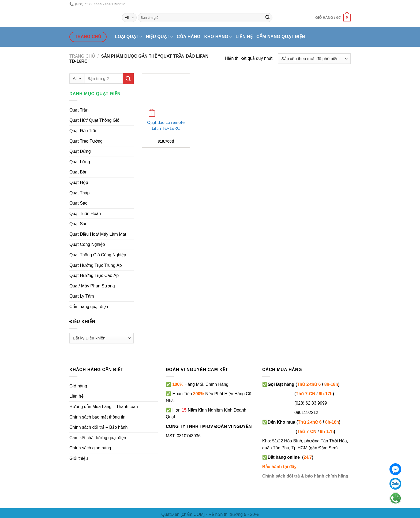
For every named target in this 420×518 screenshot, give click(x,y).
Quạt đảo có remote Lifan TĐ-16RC (166, 125)
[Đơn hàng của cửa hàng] (314, 59)
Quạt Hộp (79, 182)
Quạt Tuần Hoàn (85, 214)
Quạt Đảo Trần (83, 131)
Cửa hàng (189, 37)
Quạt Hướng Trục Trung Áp (96, 265)
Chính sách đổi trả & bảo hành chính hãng (305, 476)
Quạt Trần (79, 110)
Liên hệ (244, 37)
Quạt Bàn (78, 172)
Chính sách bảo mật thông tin (97, 417)
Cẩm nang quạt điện (281, 37)
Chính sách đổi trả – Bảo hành (98, 427)
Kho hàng (218, 37)
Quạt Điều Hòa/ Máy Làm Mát (98, 234)
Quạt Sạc (78, 203)
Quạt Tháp (79, 193)
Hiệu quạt (160, 37)
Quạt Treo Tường (86, 141)
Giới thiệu (79, 458)
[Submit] (268, 18)
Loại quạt (128, 37)
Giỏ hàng (78, 386)
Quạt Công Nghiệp (87, 244)
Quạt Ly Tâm (82, 296)
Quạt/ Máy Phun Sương (92, 286)
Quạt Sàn (78, 224)
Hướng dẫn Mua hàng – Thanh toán (104, 407)
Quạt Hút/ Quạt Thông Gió (94, 120)
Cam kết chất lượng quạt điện (98, 438)
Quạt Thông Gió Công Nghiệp (98, 255)
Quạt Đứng (80, 151)
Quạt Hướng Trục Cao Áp (94, 275)
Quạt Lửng (80, 162)
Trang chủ (82, 56)
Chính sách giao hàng (90, 448)
